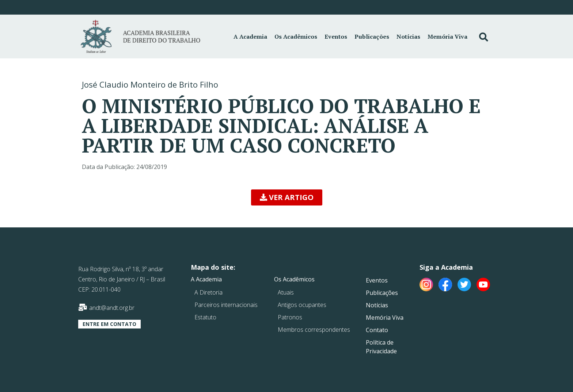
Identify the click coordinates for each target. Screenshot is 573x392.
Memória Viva (447, 36)
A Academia (250, 36)
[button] (287, 197)
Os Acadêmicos (296, 36)
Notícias (408, 36)
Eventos (336, 36)
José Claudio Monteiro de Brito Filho (150, 84)
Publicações (372, 36)
